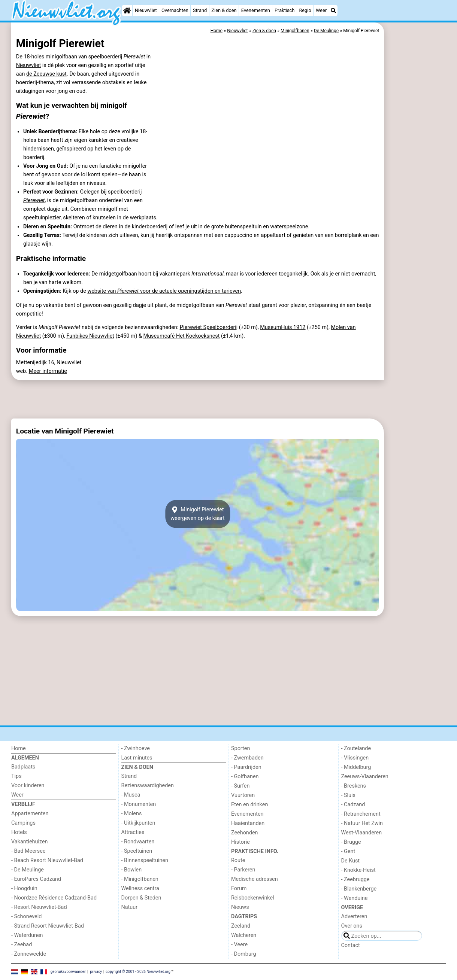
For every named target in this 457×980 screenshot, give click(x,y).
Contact (351, 945)
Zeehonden (245, 833)
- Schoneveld (26, 917)
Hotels (19, 832)
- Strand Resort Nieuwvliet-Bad (48, 926)
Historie (240, 842)
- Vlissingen (355, 758)
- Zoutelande (356, 748)
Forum (239, 888)
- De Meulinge (28, 870)
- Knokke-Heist (358, 870)
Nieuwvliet (146, 10)
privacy (96, 972)
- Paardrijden (246, 767)
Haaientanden (248, 823)
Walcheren (244, 935)
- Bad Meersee (28, 851)
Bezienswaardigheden (148, 786)
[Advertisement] (416, 195)
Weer (321, 10)
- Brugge (351, 842)
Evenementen (256, 10)
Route (238, 860)
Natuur (130, 907)
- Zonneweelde (29, 954)
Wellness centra (140, 888)
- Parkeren (243, 870)
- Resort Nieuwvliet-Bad (39, 907)
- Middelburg (356, 767)
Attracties (133, 832)
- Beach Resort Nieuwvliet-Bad (47, 860)
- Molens (132, 814)
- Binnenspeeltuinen (145, 860)
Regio (305, 10)
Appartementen (30, 814)
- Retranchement (361, 814)
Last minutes (137, 758)
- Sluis (348, 795)
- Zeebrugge (355, 879)
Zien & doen (224, 10)
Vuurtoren (243, 795)
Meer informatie (48, 371)
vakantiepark (192, 274)
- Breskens (354, 786)
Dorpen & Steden (141, 898)
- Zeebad (22, 945)
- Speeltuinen (137, 851)
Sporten (240, 748)
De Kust (351, 861)
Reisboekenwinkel (253, 898)
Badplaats (23, 767)
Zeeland (241, 926)
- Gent (348, 851)
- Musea (131, 795)
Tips (16, 776)
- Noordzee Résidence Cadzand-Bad (54, 898)
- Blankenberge (359, 889)
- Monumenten (139, 804)
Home (19, 748)
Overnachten (175, 10)
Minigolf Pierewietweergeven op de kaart (198, 514)
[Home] (127, 10)
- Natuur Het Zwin (362, 823)
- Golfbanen (245, 777)
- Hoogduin (24, 888)
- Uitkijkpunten (138, 823)
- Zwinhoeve (136, 748)
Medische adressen (255, 879)
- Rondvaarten (138, 842)
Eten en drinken (249, 805)
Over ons (352, 926)
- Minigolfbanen (140, 879)
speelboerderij (117, 57)
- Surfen (240, 786)
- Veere (239, 945)
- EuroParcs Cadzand (36, 879)
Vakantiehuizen (30, 842)
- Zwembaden (247, 758)
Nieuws (240, 907)
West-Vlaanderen (362, 833)
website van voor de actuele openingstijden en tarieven (164, 291)
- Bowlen (132, 870)
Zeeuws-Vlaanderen (365, 777)
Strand (200, 10)
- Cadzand (353, 805)
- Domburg (244, 954)
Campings (23, 823)
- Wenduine (355, 898)
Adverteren (354, 917)
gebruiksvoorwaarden (69, 972)
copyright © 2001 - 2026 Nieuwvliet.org (138, 972)
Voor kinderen (28, 786)
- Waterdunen (27, 935)
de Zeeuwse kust (46, 74)
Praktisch (285, 10)
